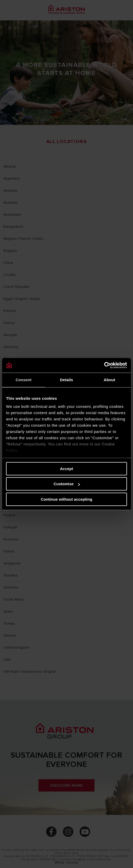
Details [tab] (66, 380)
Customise (67, 484)
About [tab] (109, 380)
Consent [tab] (24, 380)
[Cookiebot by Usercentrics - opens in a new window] (104, 365)
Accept (66, 469)
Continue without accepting (67, 499)
